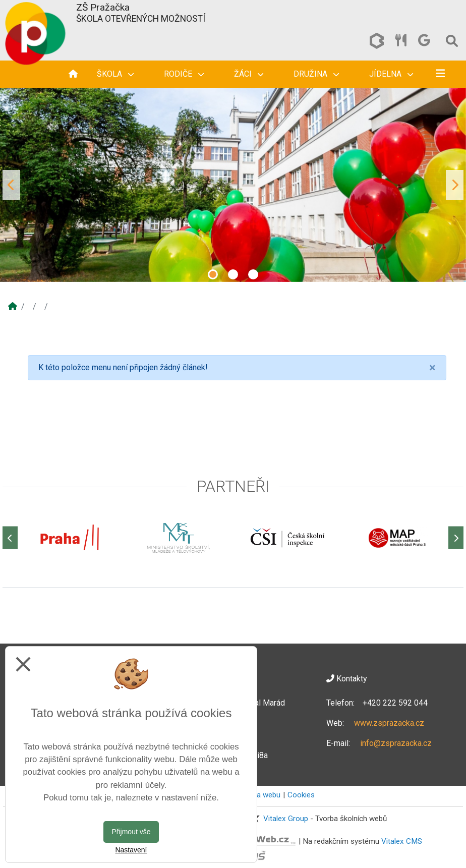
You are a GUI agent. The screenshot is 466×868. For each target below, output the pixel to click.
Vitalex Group (286, 819)
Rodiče (184, 74)
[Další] (456, 538)
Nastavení (131, 850)
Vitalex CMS (402, 841)
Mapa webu (261, 795)
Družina (316, 74)
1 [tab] (213, 274)
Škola (115, 74)
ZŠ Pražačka (103, 7)
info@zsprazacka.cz (396, 743)
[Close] (432, 368)
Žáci (249, 74)
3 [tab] (253, 274)
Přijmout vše (131, 832)
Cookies (301, 795)
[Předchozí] (10, 538)
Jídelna (391, 74)
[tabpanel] (233, 185)
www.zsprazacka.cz (389, 723)
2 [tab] (233, 274)
